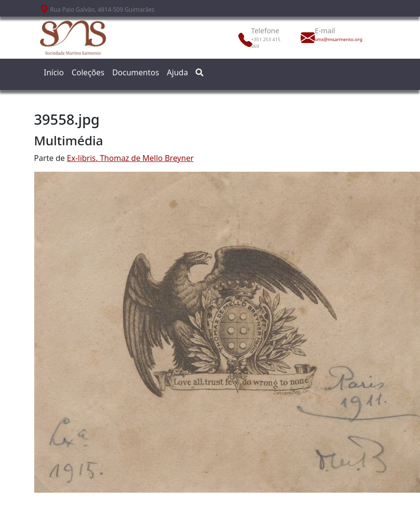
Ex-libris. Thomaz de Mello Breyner (130, 158)
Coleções (88, 72)
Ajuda (177, 72)
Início (54, 72)
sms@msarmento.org (336, 39)
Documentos (135, 72)
